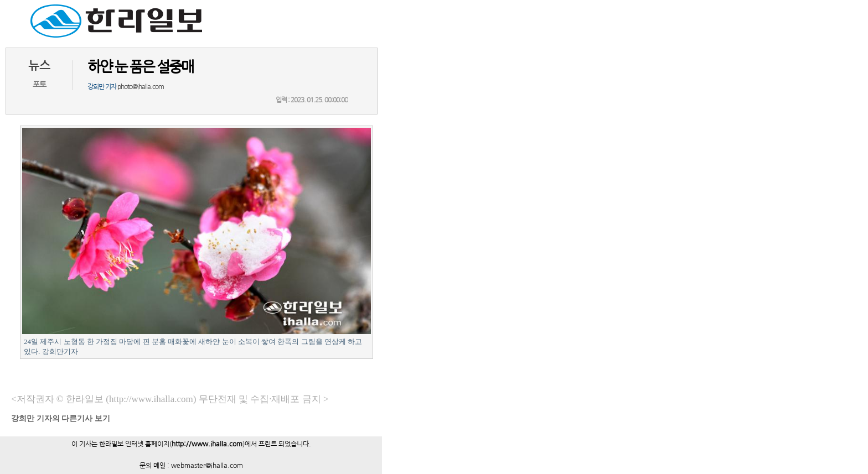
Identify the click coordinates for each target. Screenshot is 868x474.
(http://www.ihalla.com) (151, 399)
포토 (39, 85)
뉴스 (39, 66)
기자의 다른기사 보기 (61, 418)
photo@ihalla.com (141, 87)
